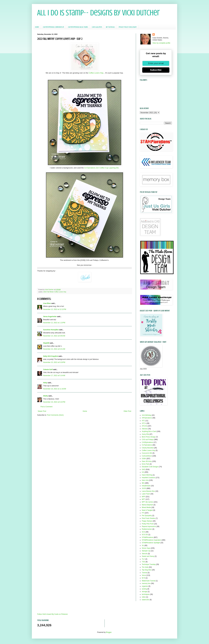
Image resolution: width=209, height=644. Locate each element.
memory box (146, 583)
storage (144, 592)
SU (143, 545)
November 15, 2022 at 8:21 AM (54, 349)
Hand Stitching (147, 475)
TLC (143, 559)
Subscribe (156, 70)
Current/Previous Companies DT (53, 27)
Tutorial (144, 573)
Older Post (127, 411)
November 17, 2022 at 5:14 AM (54, 376)
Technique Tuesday (149, 564)
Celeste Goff (48, 370)
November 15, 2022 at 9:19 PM (54, 362)
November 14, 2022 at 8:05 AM (54, 336)
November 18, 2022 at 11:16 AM (55, 389)
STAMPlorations (148, 537)
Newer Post (42, 411)
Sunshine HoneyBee (51, 330)
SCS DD (145, 535)
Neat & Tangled (147, 510)
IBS (143, 483)
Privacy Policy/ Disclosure (128, 27)
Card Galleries (97, 27)
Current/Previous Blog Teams (78, 27)
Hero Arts (145, 480)
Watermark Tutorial (149, 581)
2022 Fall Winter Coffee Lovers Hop (55, 292)
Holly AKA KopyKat (51, 356)
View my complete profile (161, 43)
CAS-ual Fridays (148, 440)
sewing (144, 589)
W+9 (143, 578)
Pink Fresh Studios (149, 518)
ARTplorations (147, 418)
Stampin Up (146, 551)
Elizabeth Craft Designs (150, 467)
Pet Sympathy (147, 516)
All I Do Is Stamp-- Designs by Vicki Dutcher (98, 13)
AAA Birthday (147, 415)
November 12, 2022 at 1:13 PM (54, 323)
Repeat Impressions (149, 526)
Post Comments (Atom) (55, 415)
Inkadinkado (146, 486)
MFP (143, 497)
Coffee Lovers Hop (96, 73)
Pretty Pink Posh (148, 524)
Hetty (45, 383)
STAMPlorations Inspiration (151, 540)
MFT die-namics (148, 502)
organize (145, 586)
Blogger (109, 632)
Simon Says (146, 548)
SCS (143, 532)
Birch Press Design (149, 437)
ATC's (144, 423)
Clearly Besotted (148, 448)
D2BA (144, 459)
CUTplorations (147, 445)
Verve (144, 575)
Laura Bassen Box (148, 491)
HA (143, 472)
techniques (146, 594)
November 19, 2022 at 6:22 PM (54, 402)
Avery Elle (145, 434)
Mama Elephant (147, 505)
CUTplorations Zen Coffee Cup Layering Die (102, 168)
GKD (144, 469)
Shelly (46, 396)
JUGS (144, 488)
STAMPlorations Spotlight (151, 543)
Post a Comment (46, 407)
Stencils (145, 554)
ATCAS (144, 426)
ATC (143, 421)
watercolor (145, 600)
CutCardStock (147, 456)
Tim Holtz (145, 567)
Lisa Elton (47, 303)
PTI (143, 513)
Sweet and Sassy (148, 556)
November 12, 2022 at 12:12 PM (55, 309)
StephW (46, 343)
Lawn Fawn (146, 494)
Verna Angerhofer (50, 317)
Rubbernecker (147, 529)
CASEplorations (147, 442)
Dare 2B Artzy (147, 461)
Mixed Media (146, 507)
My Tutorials (110, 27)
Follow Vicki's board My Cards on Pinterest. (53, 614)
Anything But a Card (149, 431)
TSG (143, 562)
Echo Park (145, 464)
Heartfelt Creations (148, 478)
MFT (143, 499)
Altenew (145, 429)
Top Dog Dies (147, 570)
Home (37, 27)
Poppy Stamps (147, 521)
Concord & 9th (147, 453)
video (144, 597)
